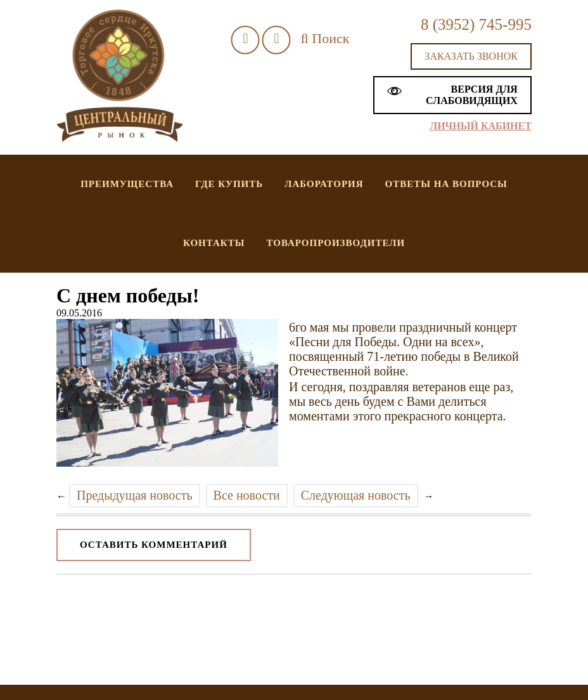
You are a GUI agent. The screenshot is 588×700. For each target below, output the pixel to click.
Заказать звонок (471, 56)
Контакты (214, 243)
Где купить (229, 184)
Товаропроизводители (336, 243)
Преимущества (127, 184)
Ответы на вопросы (446, 184)
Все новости (247, 495)
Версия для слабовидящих (452, 95)
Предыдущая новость (135, 495)
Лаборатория (324, 184)
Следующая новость (356, 495)
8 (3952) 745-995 (476, 24)
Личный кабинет (481, 126)
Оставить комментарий (154, 545)
